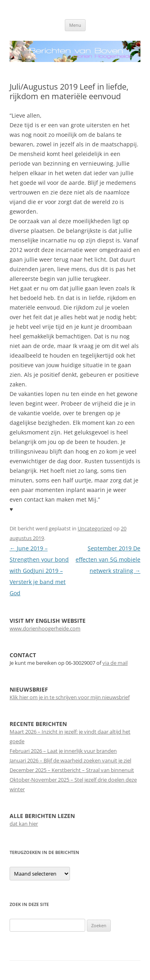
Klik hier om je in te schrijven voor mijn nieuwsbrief (70, 697)
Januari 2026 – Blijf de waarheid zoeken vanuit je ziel (70, 760)
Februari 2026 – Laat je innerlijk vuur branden (63, 751)
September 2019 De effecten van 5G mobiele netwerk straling (108, 559)
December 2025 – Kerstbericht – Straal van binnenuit (72, 770)
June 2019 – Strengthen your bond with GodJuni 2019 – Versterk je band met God (39, 571)
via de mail (115, 663)
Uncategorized (95, 528)
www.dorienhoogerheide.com (45, 628)
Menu (75, 25)
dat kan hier (24, 824)
